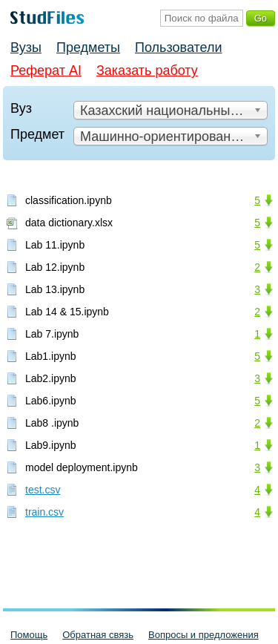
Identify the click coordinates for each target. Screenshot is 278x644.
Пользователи (178, 47)
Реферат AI (46, 70)
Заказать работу (147, 70)
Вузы (26, 47)
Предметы (88, 47)
